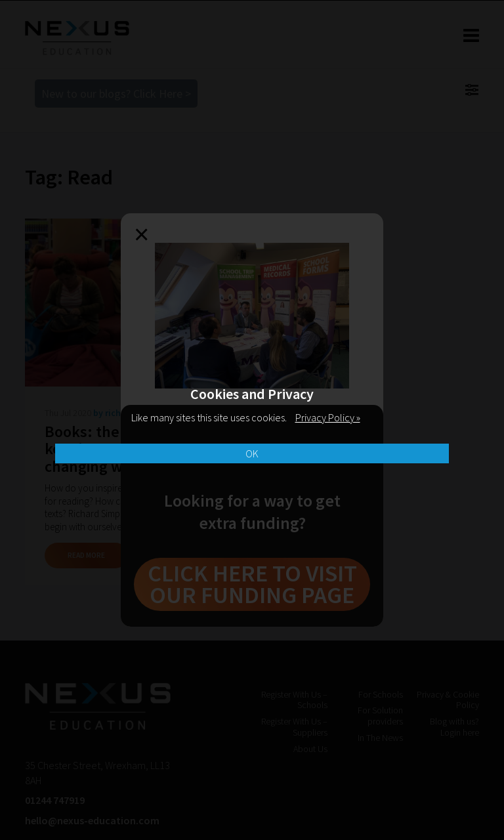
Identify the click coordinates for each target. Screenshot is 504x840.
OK (252, 453)
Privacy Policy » (328, 417)
